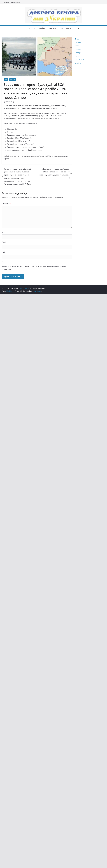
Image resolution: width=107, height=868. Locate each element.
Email (4, 242)
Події (61, 28)
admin (16, 102)
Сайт (4, 252)
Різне (77, 28)
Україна (42, 28)
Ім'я (4, 232)
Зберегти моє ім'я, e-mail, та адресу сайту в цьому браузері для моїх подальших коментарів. (34, 268)
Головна (32, 28)
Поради (78, 53)
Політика (52, 28)
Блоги (69, 28)
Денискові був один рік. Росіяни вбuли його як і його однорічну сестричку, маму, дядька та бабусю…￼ (55, 173)
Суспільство (79, 60)
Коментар (6, 204)
